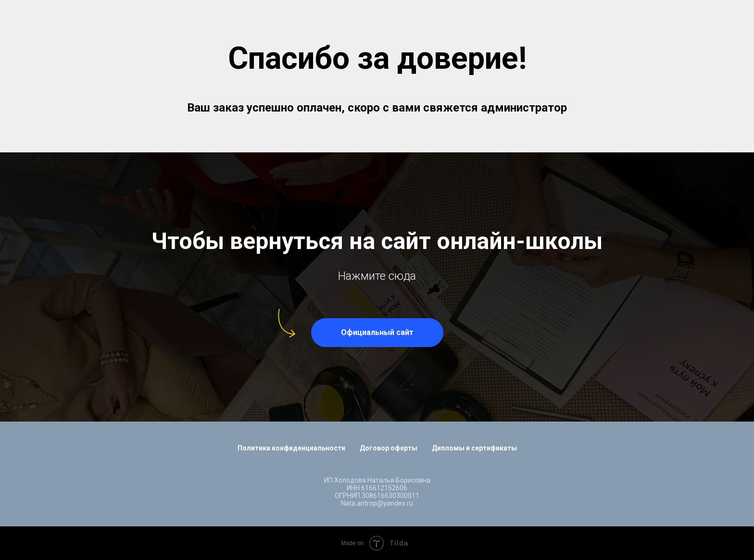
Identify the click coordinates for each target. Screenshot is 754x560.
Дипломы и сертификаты (474, 448)
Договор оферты (389, 448)
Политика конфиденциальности (291, 448)
